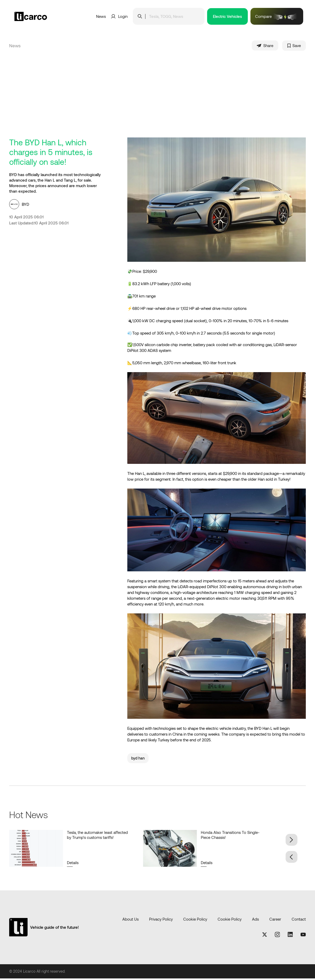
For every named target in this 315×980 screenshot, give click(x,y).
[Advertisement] (161, 100)
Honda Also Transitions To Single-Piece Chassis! (230, 837)
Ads (255, 921)
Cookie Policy (195, 921)
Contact (299, 921)
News (101, 16)
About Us (130, 921)
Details (73, 864)
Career (275, 921)
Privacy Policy (161, 921)
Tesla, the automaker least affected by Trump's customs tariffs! (97, 837)
